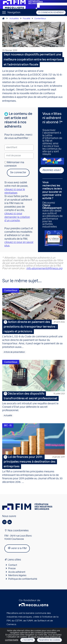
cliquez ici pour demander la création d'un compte (17, 217)
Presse (12, 568)
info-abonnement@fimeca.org (44, 268)
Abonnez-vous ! (52, 170)
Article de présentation (14, 352)
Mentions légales (17, 575)
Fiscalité (27, 19)
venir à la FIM (17, 548)
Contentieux (40, 19)
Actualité (8, 416)
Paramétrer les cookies (49, 640)
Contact (13, 565)
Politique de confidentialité (23, 579)
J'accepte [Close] (28, 640)
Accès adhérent (17, 572)
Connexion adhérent (51, 12)
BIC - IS (8, 425)
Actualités (14, 19)
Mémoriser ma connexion (14, 164)
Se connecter (18, 173)
